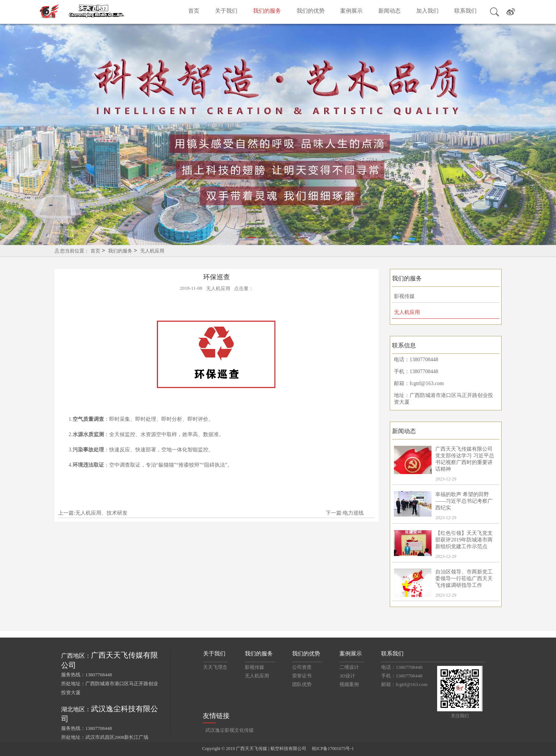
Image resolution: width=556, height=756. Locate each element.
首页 (194, 11)
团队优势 (302, 684)
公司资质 (302, 667)
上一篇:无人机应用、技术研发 (93, 513)
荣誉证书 (302, 676)
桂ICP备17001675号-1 (333, 749)
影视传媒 (404, 296)
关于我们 (226, 11)
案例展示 (351, 11)
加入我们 (427, 11)
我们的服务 (267, 11)
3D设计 (347, 676)
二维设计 (349, 667)
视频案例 (349, 684)
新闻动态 (389, 11)
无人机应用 (152, 251)
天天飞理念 (215, 667)
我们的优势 (311, 11)
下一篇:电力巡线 (345, 513)
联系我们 (465, 11)
